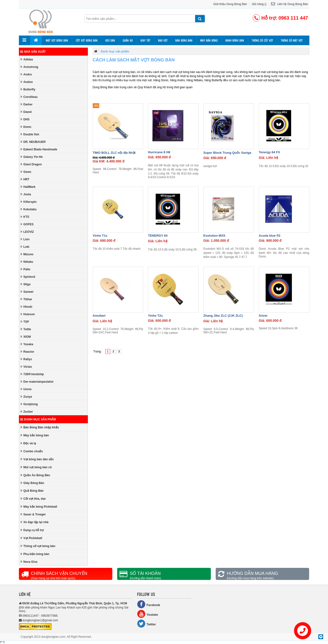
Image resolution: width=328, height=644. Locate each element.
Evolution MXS (214, 236)
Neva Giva (29, 562)
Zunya (26, 397)
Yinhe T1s (100, 236)
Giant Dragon (31, 164)
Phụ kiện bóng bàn (35, 554)
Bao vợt (163, 40)
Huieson (28, 314)
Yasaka (27, 344)
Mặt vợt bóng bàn (57, 40)
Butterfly (28, 89)
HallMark (28, 187)
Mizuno (27, 254)
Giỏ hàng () (259, 4)
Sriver (263, 316)
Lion (25, 239)
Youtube (148, 614)
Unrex (26, 389)
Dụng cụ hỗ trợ (32, 530)
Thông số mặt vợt (292, 40)
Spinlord (28, 277)
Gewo (26, 172)
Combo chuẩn (32, 451)
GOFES (27, 224)
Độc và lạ (28, 443)
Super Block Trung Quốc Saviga (227, 153)
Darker (27, 104)
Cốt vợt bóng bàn (87, 40)
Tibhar (26, 299)
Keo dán (110, 40)
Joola (26, 194)
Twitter (146, 624)
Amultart (99, 316)
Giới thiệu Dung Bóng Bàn (230, 4)
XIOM (26, 337)
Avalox (27, 82)
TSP (25, 322)
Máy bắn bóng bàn (35, 435)
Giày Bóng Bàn (32, 483)
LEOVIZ (27, 232)
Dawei (26, 112)
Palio (25, 269)
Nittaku (27, 262)
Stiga (25, 284)
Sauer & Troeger (33, 514)
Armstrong (29, 67)
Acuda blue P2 (270, 236)
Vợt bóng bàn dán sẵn (37, 459)
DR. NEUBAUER (33, 142)
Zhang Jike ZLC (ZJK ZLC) (223, 316)
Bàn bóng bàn (184, 40)
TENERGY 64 (158, 236)
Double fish (30, 134)
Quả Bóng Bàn (32, 491)
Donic (26, 127)
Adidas (27, 59)
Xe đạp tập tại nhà (34, 522)
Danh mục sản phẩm (38, 419)
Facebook (149, 604)
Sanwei (27, 292)
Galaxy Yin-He (32, 157)
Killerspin (29, 202)
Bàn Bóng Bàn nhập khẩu (40, 427)
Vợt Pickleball (31, 538)
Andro (26, 74)
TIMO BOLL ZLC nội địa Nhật (114, 153)
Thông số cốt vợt (262, 40)
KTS (25, 217)
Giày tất (145, 40)
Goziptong (29, 404)
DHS (25, 119)
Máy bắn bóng (209, 40)
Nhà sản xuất (33, 52)
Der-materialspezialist (37, 382)
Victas (26, 367)
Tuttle (26, 329)
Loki (25, 247)
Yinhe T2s (155, 316)
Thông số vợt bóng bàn (38, 546)
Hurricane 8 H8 (159, 152)
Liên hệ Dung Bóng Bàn (290, 4)
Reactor (27, 352)
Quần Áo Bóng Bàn (35, 475)
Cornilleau (29, 97)
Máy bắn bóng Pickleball (39, 507)
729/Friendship (32, 374)
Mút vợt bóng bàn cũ (36, 467)
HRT (25, 179)
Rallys (26, 359)
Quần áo (128, 40)
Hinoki (26, 307)
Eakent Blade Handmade (39, 149)
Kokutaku (29, 209)
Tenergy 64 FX (269, 152)
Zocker (27, 412)
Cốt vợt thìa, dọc (33, 499)
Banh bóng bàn (235, 40)
